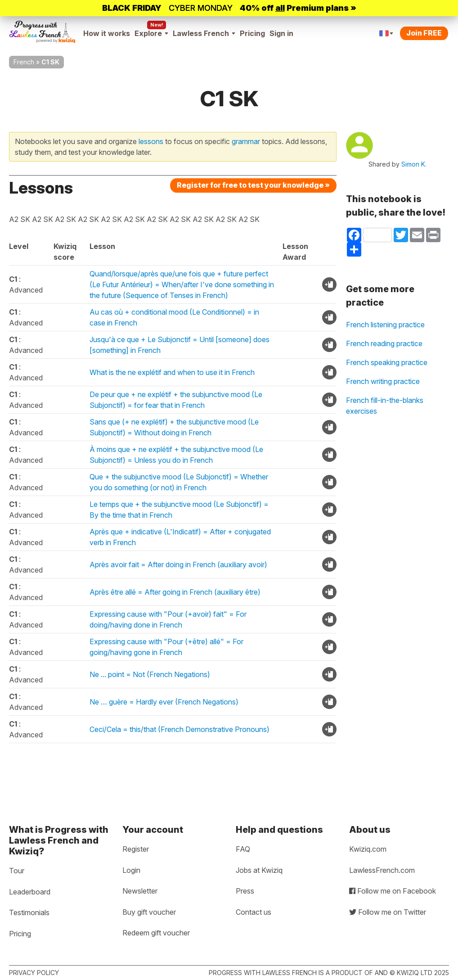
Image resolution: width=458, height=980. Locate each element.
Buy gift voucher (149, 912)
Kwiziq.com (368, 849)
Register (136, 849)
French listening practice (385, 325)
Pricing (252, 33)
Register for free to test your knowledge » (253, 185)
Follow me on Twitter (388, 912)
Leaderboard (30, 892)
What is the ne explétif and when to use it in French (172, 372)
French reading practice (384, 343)
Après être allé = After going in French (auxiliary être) (175, 592)
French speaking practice (387, 362)
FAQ (243, 849)
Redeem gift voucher (156, 933)
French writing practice (383, 381)
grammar (246, 141)
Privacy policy (34, 973)
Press (245, 891)
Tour (17, 871)
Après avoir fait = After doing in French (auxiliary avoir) (178, 565)
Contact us (254, 912)
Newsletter (140, 891)
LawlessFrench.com (382, 870)
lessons (151, 141)
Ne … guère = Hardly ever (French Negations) (164, 702)
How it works (107, 33)
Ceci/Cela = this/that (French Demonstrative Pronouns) (180, 729)
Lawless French (204, 33)
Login (131, 870)
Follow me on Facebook (393, 891)
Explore (151, 33)
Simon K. (414, 164)
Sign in (281, 33)
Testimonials (29, 912)
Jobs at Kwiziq (259, 870)
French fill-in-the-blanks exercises (385, 406)
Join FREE (424, 33)
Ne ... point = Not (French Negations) (150, 674)
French (24, 62)
